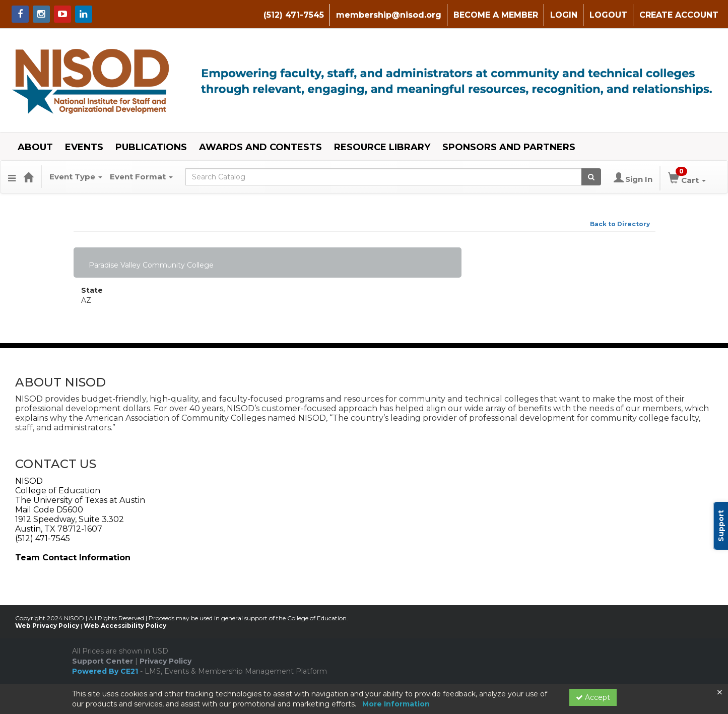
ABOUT (35, 147)
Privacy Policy (166, 661)
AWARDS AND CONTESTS (260, 147)
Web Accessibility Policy (125, 626)
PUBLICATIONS (151, 147)
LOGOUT (608, 15)
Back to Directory (620, 224)
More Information (396, 704)
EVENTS (84, 147)
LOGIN (564, 15)
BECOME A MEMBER (496, 15)
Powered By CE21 (106, 671)
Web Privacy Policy (47, 626)
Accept (593, 697)
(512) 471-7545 (294, 15)
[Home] (28, 177)
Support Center (103, 661)
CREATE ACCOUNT (679, 15)
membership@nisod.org (389, 15)
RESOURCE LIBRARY (382, 147)
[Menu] (12, 177)
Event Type (76, 177)
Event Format (141, 177)
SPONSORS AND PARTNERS (509, 147)
